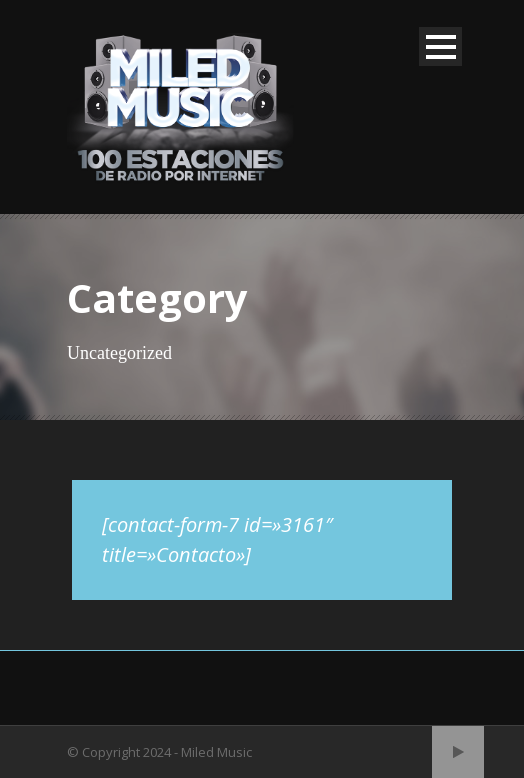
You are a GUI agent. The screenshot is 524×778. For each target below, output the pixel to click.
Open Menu (440, 46)
